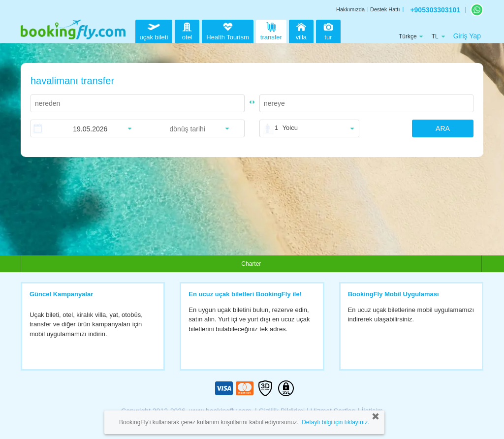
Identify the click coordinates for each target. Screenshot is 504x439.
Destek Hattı (385, 9)
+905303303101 (435, 10)
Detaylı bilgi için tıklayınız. (335, 422)
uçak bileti (154, 30)
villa (301, 30)
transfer (271, 30)
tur (328, 30)
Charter (251, 264)
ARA (443, 128)
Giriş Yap (467, 36)
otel (187, 30)
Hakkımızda (350, 9)
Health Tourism (227, 31)
